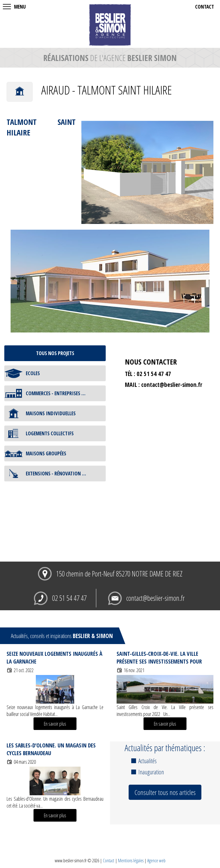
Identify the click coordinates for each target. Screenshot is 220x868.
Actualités (148, 761)
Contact (109, 861)
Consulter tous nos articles (165, 792)
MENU (20, 7)
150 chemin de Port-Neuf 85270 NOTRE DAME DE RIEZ (119, 574)
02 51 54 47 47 (69, 598)
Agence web (156, 861)
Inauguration (151, 772)
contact (205, 7)
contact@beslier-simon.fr (172, 385)
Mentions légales (131, 861)
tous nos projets (55, 353)
